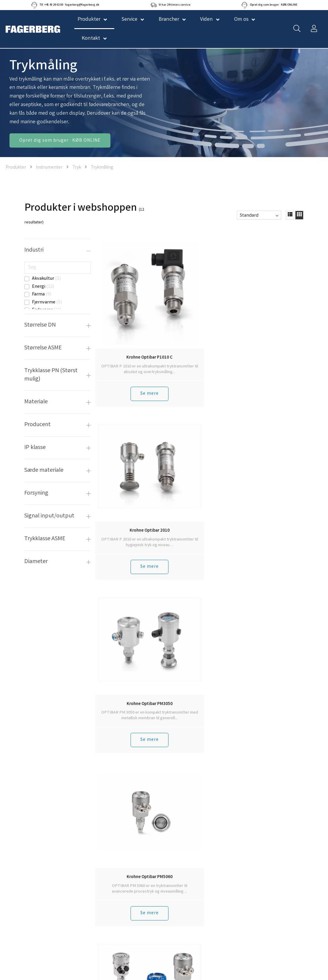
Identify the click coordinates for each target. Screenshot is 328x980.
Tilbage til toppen (200, 678)
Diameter (36, 562)
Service (129, 20)
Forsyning (36, 493)
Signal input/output (49, 516)
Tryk (77, 168)
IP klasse (35, 448)
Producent (37, 425)
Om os (241, 20)
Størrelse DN (40, 325)
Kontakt (91, 39)
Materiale (36, 402)
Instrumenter (49, 168)
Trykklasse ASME (45, 539)
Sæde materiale (44, 470)
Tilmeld (228, 914)
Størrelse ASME (43, 348)
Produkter (16, 168)
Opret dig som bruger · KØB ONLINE (60, 141)
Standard (249, 216)
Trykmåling (102, 168)
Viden (206, 20)
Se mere (119, 366)
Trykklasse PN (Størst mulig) (51, 375)
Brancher (169, 20)
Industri (34, 250)
